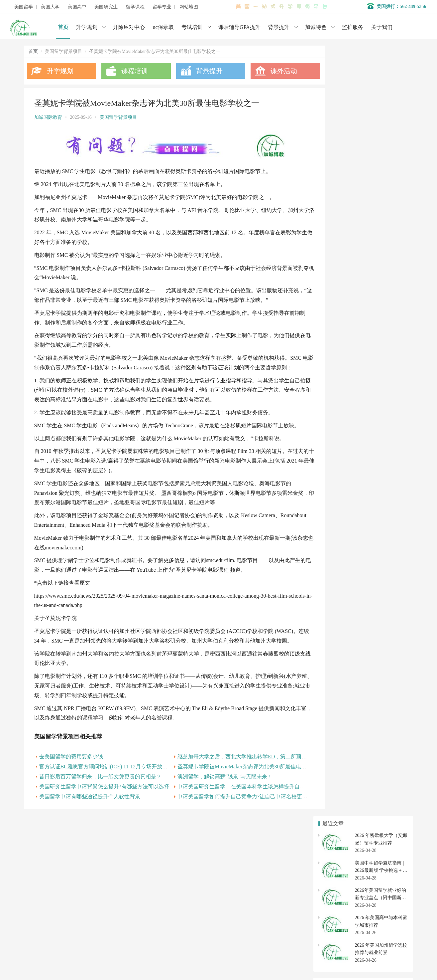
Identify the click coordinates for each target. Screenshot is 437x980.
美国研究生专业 (384, 702)
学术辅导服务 (169, 899)
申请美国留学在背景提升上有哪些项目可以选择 (371, 481)
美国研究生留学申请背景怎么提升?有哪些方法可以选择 (104, 813)
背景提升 (279, 27)
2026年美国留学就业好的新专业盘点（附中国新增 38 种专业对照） (381, 127)
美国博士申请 (384, 714)
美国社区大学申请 (339, 649)
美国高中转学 (339, 681)
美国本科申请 (339, 624)
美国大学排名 (339, 636)
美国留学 (24, 7)
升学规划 (87, 27)
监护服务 (353, 27)
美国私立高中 (339, 669)
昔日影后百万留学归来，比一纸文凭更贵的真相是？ (100, 803)
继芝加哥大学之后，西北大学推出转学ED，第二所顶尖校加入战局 (246, 783)
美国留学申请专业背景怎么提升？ (357, 427)
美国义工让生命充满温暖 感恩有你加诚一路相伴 (372, 394)
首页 (63, 27)
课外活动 (271, 71)
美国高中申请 (384, 669)
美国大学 (50, 7)
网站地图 (189, 7)
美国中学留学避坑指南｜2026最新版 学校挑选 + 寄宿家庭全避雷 (381, 100)
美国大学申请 (169, 929)
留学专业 (162, 7)
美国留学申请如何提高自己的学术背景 (362, 470)
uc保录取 (163, 27)
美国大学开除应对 (384, 636)
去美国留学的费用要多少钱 (71, 783)
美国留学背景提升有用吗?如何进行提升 (363, 416)
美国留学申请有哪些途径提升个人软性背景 (90, 823)
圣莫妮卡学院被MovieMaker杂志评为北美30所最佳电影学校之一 (244, 793)
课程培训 (130, 71)
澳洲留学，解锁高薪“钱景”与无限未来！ (216, 803)
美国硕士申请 (339, 714)
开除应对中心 (129, 27)
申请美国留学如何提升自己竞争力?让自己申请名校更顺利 (236, 823)
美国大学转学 (384, 624)
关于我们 (382, 27)
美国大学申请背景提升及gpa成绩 (356, 384)
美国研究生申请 (339, 702)
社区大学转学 (384, 649)
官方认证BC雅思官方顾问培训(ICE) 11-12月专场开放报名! (107, 793)
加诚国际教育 (48, 117)
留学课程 (135, 7)
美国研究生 (106, 7)
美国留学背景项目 (118, 117)
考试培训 (192, 27)
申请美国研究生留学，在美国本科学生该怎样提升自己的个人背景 (246, 813)
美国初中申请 (384, 681)
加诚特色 (316, 27)
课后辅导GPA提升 (239, 27)
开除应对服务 (169, 909)
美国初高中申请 (172, 919)
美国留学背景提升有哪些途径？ (355, 405)
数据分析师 (55, 957)
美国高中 (77, 7)
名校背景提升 (169, 889)
